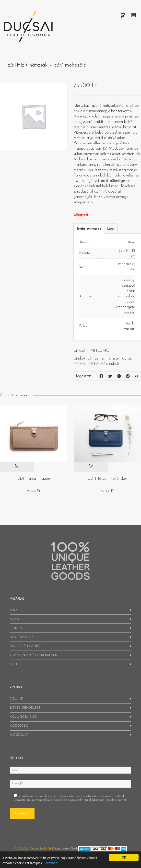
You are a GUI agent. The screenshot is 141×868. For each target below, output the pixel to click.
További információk (89, 229)
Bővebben (50, 863)
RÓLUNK (16, 699)
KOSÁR (15, 619)
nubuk (114, 364)
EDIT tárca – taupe (34, 479)
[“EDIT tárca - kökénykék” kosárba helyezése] (91, 467)
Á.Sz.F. (14, 664)
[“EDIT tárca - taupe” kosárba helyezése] (17, 467)
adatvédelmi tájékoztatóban (86, 800)
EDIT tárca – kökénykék (108, 479)
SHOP (14, 610)
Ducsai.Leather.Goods (66, 849)
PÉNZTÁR (17, 628)
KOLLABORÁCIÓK (23, 717)
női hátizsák (98, 364)
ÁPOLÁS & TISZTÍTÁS (26, 646)
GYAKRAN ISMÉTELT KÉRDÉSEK (33, 655)
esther (100, 359)
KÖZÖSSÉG (19, 726)
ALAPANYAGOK (22, 637)
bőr (90, 359)
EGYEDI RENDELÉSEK (26, 708)
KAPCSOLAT (19, 735)
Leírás (111, 229)
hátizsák (113, 359)
